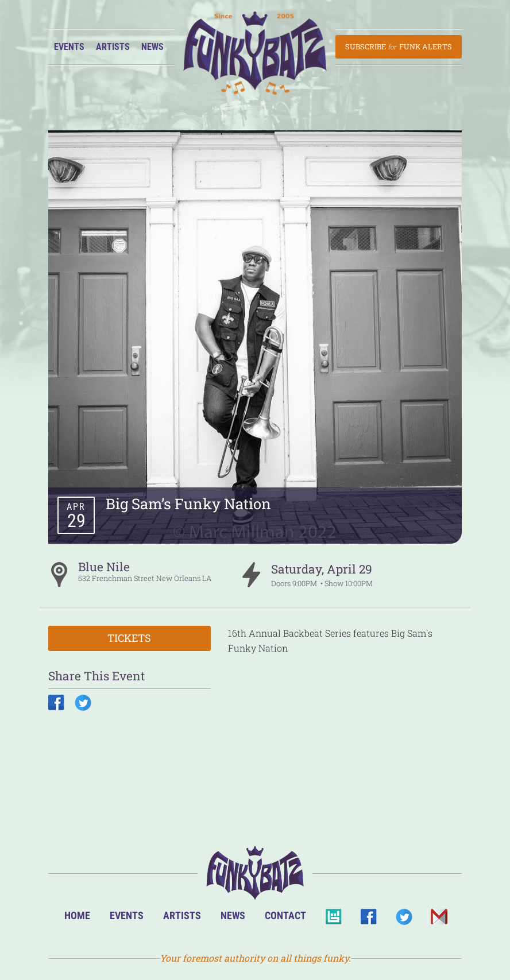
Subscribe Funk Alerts (398, 47)
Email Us (438, 920)
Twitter (403, 920)
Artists (113, 47)
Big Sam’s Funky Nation (188, 503)
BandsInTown (333, 920)
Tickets (129, 638)
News (152, 47)
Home (77, 915)
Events (69, 47)
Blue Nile (104, 567)
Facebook (368, 920)
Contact (285, 915)
